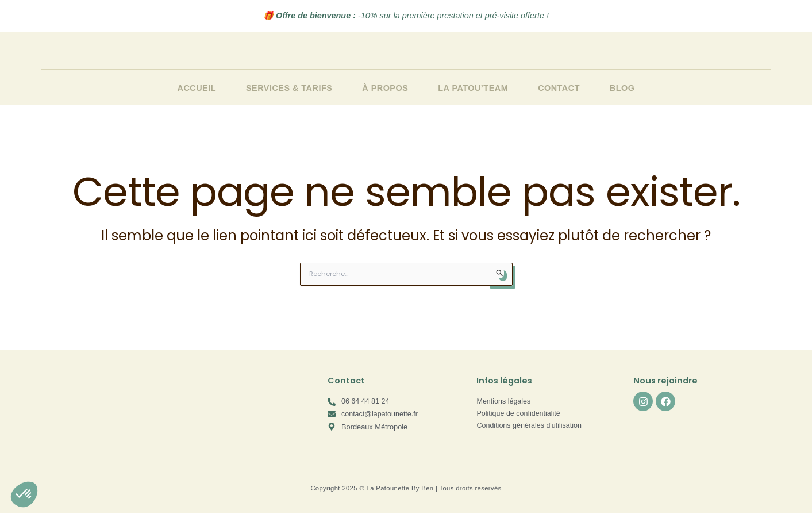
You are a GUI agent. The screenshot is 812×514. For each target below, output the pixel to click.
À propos (385, 88)
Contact (559, 88)
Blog (622, 88)
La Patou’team (473, 88)
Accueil (197, 88)
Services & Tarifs (289, 88)
